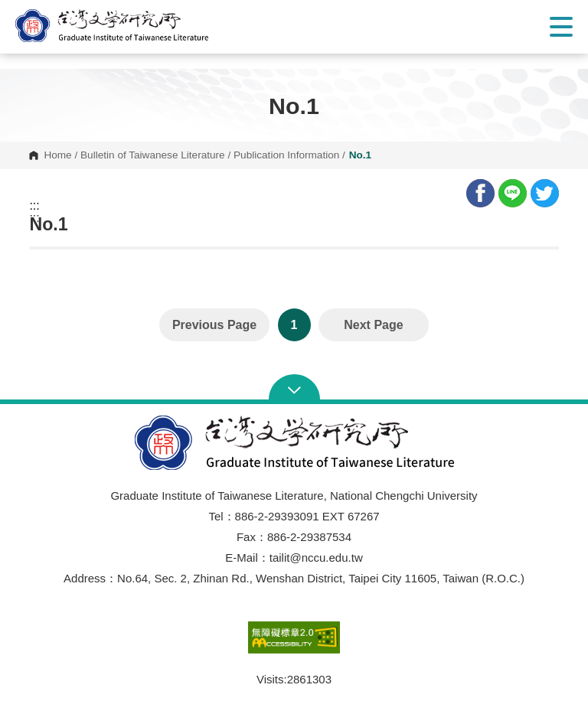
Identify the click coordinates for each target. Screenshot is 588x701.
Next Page (373, 325)
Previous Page (214, 325)
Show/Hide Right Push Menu (561, 27)
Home (57, 155)
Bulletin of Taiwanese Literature (153, 155)
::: (34, 206)
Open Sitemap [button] (294, 389)
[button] (126, 26)
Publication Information (286, 155)
